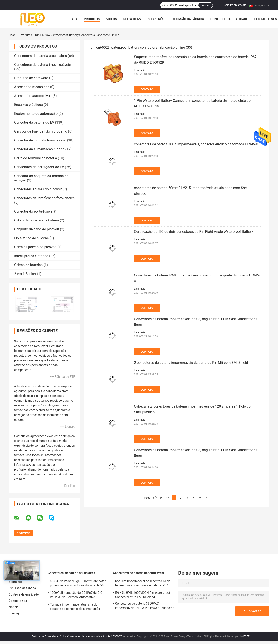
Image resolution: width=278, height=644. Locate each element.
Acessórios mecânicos (32, 87)
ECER (247, 636)
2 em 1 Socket (25, 274)
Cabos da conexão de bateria (37, 220)
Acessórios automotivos (33, 96)
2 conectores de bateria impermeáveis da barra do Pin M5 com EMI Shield (191, 363)
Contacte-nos (266, 19)
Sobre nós (156, 19)
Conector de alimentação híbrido (39, 149)
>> (200, 498)
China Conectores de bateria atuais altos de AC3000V (91, 636)
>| (207, 498)
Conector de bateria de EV (34, 122)
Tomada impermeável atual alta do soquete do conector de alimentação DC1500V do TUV (75, 607)
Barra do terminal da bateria (36, 158)
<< (167, 498)
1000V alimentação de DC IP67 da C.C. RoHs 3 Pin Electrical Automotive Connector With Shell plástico (77, 596)
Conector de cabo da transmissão (40, 140)
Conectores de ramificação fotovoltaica (44, 198)
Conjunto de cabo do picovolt (37, 229)
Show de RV (132, 19)
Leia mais (140, 70)
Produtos (92, 19)
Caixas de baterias (28, 265)
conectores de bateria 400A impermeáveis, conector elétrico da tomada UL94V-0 (196, 144)
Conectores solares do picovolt (38, 189)
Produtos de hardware (31, 78)
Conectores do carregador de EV (39, 167)
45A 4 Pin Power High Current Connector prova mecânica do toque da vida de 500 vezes (78, 584)
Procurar (205, 5)
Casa (74, 19)
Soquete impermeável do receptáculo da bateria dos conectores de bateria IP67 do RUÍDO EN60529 (144, 584)
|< (161, 498)
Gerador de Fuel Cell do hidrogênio (41, 131)
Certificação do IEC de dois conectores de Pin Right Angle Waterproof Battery (193, 232)
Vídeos (112, 19)
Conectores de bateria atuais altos (41, 56)
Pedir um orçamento (235, 5)
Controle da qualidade (229, 19)
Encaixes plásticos (28, 105)
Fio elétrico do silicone (31, 238)
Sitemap (14, 613)
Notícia (14, 607)
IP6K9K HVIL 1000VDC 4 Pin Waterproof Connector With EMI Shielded (143, 595)
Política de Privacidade (45, 636)
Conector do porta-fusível (34, 211)
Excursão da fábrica (187, 19)
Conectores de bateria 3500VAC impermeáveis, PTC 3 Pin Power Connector (144, 606)
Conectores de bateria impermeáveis (42, 65)
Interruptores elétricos (31, 256)
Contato (147, 89)
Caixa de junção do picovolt (35, 247)
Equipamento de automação (36, 114)
